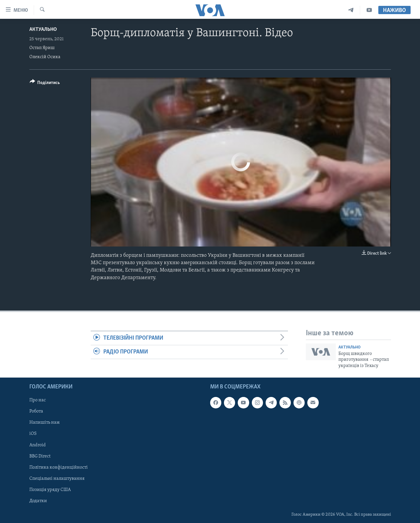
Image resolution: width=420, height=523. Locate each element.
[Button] (45, 84)
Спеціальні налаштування (57, 479)
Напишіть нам (44, 423)
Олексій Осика (45, 57)
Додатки (38, 501)
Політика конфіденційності (59, 467)
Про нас (38, 400)
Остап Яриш (42, 48)
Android (38, 445)
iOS (33, 434)
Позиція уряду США (50, 490)
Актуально (43, 30)
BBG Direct (40, 456)
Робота (36, 411)
